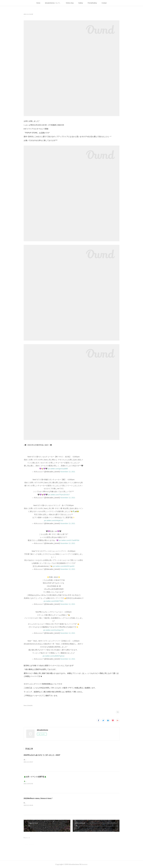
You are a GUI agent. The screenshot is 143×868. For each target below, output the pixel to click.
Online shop (70, 3)
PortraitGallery (92, 3)
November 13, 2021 (68, 472)
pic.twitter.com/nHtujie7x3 (54, 520)
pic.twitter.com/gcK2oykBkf (58, 469)
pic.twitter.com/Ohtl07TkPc (54, 601)
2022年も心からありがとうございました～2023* (42, 755)
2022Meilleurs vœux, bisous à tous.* (38, 798)
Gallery (81, 3)
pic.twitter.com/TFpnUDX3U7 (59, 495)
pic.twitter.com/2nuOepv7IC (54, 630)
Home (38, 3)
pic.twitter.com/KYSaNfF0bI (69, 540)
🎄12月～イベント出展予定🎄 (35, 777)
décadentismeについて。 (53, 3)
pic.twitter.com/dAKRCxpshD (64, 566)
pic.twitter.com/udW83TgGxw (54, 656)
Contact (104, 3)
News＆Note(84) (28, 706)
